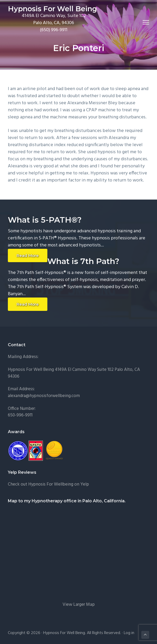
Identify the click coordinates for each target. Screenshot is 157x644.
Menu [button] (144, 22)
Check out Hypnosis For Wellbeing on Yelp (48, 484)
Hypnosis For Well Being (52, 9)
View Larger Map (79, 605)
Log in (129, 633)
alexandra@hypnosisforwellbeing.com (44, 396)
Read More (28, 255)
